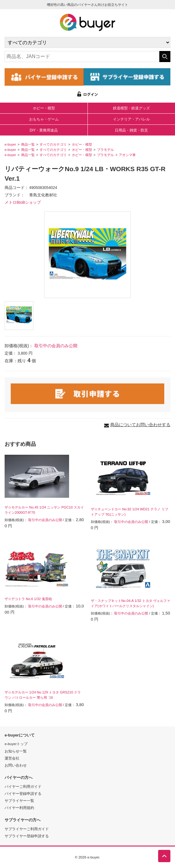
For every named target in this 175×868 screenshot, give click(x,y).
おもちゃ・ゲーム (44, 119)
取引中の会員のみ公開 (56, 346)
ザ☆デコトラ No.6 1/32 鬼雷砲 (28, 599)
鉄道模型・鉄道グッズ (131, 108)
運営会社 (12, 758)
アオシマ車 (127, 155)
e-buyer (10, 144)
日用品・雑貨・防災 (131, 130)
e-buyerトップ (16, 744)
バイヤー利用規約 (19, 808)
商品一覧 (28, 144)
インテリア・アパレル (131, 119)
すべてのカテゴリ (53, 144)
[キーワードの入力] (82, 57)
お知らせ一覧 (16, 751)
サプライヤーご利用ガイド (27, 829)
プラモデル (105, 150)
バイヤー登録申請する (23, 793)
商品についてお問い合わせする (140, 425)
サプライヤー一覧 (19, 801)
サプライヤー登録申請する (27, 836)
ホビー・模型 (44, 108)
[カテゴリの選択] (87, 42)
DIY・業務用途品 (44, 130)
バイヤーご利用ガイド (23, 786)
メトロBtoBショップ (23, 202)
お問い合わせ (16, 765)
